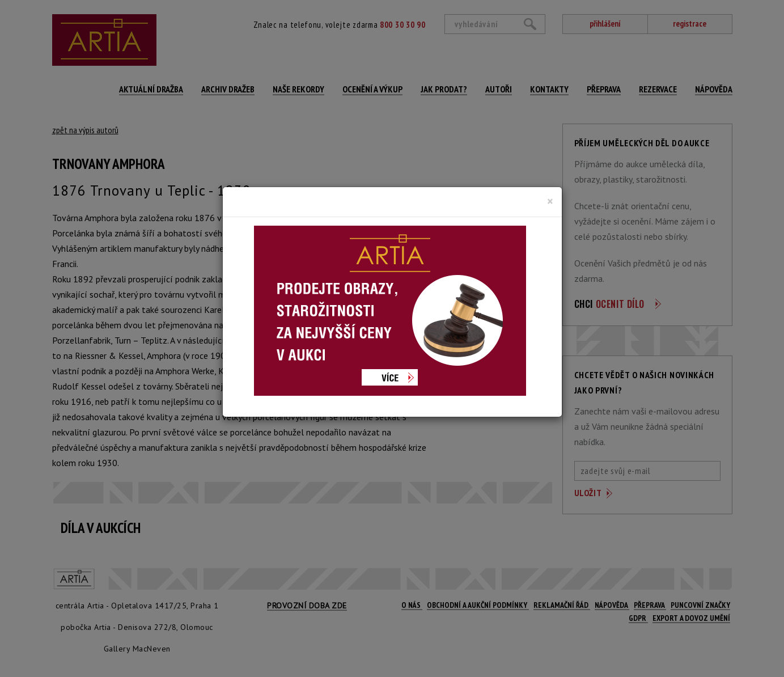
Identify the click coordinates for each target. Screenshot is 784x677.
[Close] (550, 201)
